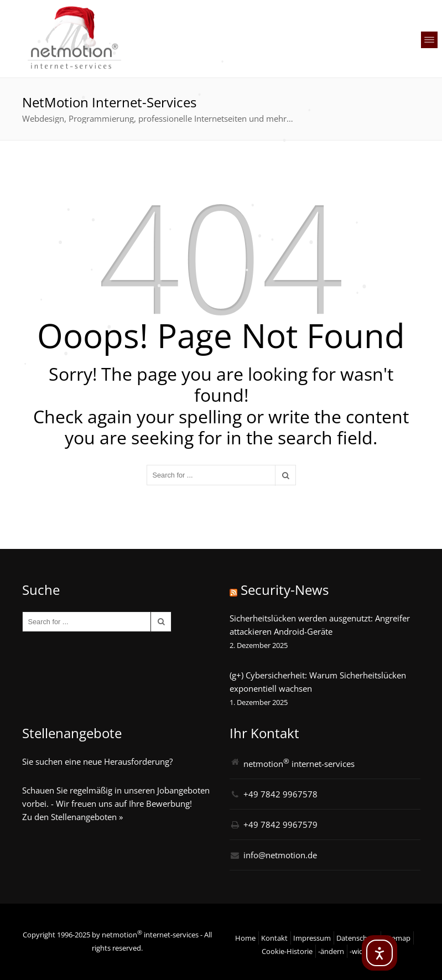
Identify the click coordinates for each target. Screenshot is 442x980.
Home (245, 938)
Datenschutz (357, 938)
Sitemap (397, 938)
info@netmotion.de (280, 855)
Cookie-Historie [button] (287, 951)
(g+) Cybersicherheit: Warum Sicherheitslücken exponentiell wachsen (318, 682)
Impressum (312, 938)
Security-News (285, 590)
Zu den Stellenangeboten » (72, 817)
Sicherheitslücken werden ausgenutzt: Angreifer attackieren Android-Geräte (320, 625)
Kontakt (274, 938)
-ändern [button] (331, 951)
